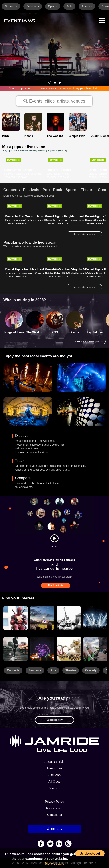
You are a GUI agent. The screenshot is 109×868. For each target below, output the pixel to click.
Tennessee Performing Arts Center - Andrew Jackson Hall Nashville (42, 273)
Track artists (56, 586)
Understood (90, 853)
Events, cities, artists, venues (54, 101)
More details (55, 863)
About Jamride (54, 762)
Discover (54, 788)
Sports (53, 6)
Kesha (75, 332)
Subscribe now (54, 720)
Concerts (11, 6)
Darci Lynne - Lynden (19, 170)
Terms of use (54, 808)
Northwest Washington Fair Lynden (23, 174)
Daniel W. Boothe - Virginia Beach (68, 269)
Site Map (54, 775)
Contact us (54, 815)
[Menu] (102, 20)
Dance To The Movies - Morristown (29, 216)
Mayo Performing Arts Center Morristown (27, 220)
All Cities (54, 782)
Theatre (87, 6)
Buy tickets (13, 160)
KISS (55, 332)
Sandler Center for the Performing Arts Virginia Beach (74, 273)
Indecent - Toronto (59, 170)
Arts (69, 6)
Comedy (91, 670)
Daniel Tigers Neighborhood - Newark (71, 216)
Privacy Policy (54, 802)
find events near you (84, 234)
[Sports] (42, 618)
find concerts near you (87, 341)
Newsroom (54, 768)
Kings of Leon (14, 332)
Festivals (33, 6)
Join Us (54, 829)
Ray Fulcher (95, 332)
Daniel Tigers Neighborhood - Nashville (32, 269)
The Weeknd (35, 332)
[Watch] (54, 538)
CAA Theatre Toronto (58, 174)
